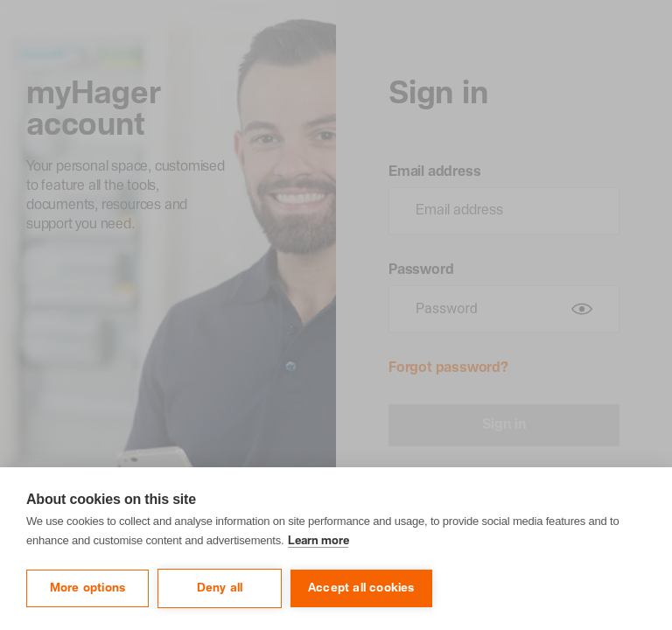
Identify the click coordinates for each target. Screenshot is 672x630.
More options (87, 588)
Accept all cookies (361, 588)
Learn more (318, 541)
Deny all (220, 588)
